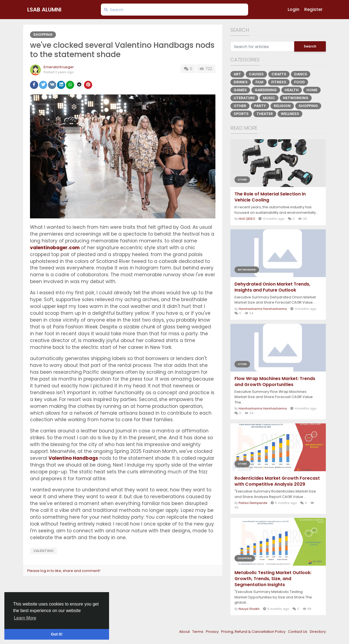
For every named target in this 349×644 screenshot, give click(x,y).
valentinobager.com (55, 248)
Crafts (279, 74)
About (185, 632)
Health (292, 90)
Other (240, 106)
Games (240, 90)
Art (237, 74)
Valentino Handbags (73, 458)
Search (310, 46)
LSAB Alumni (44, 10)
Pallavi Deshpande (253, 503)
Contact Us (298, 632)
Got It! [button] (57, 634)
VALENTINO (43, 551)
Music (269, 98)
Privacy (213, 632)
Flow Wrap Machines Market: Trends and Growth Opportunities (275, 382)
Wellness (290, 114)
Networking (296, 98)
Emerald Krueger (59, 67)
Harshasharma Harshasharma (263, 309)
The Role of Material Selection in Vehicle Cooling (270, 197)
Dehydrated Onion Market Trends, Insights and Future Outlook (272, 287)
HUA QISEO (247, 219)
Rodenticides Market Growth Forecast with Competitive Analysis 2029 (277, 481)
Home (312, 90)
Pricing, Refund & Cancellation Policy (254, 632)
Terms (198, 632)
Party (260, 106)
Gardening (266, 90)
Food (300, 82)
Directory (318, 632)
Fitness (279, 82)
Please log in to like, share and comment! (64, 571)
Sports (241, 114)
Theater (265, 114)
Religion (282, 106)
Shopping (43, 35)
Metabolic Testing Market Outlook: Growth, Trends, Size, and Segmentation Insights (273, 579)
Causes (256, 74)
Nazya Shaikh (249, 609)
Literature (244, 98)
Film (259, 82)
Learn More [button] (25, 618)
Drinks (241, 82)
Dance (301, 74)
